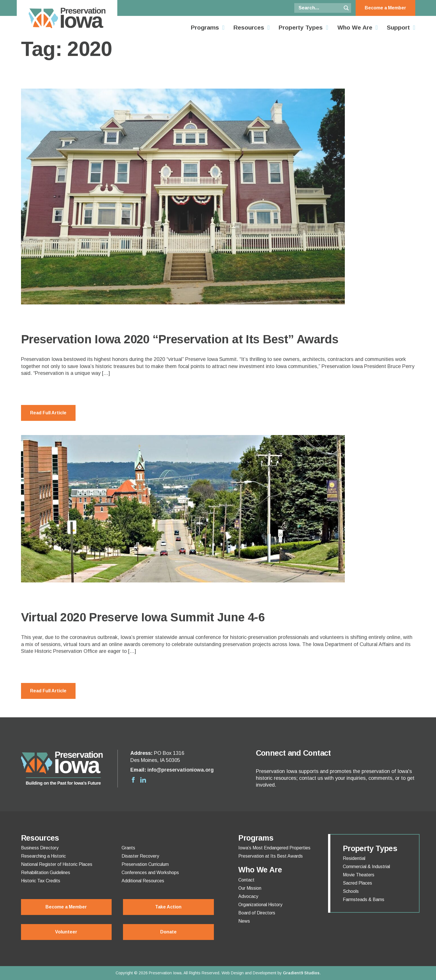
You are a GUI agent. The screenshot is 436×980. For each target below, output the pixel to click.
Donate (168, 932)
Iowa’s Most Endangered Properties (274, 848)
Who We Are (355, 28)
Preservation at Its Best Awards (271, 856)
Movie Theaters (359, 875)
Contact (246, 880)
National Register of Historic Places (57, 864)
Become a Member (385, 8)
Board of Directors (257, 913)
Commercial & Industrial (366, 867)
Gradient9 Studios (301, 973)
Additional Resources (143, 881)
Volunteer (66, 932)
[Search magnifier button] (346, 8)
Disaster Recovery (140, 856)
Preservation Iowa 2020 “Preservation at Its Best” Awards (180, 339)
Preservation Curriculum (145, 864)
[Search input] (319, 8)
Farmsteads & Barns (364, 900)
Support (398, 28)
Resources (249, 28)
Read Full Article (48, 413)
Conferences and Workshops (150, 873)
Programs (205, 28)
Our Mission (250, 888)
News (244, 921)
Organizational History (260, 905)
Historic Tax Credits (41, 881)
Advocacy (248, 897)
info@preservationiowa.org (181, 770)
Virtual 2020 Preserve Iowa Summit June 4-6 (143, 617)
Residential (354, 858)
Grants (128, 848)
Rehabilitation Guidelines (46, 873)
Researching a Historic (43, 856)
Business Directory (40, 848)
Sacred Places (357, 883)
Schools (351, 891)
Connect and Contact (293, 753)
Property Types (301, 28)
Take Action (168, 907)
